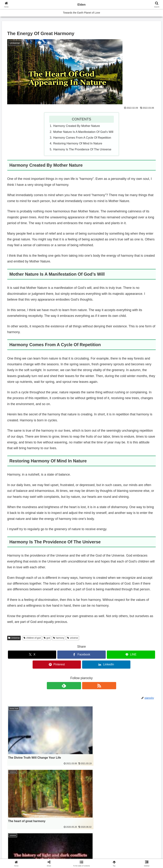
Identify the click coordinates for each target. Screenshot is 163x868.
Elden (81, 5)
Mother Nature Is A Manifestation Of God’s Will (83, 132)
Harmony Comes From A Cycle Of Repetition (82, 138)
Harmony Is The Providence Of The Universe (82, 149)
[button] (81, 863)
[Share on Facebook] (81, 655)
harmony (59, 638)
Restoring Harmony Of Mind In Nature (78, 143)
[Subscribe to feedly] (77, 686)
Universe (14, 638)
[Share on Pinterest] (57, 665)
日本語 (15, 823)
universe (73, 638)
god (47, 638)
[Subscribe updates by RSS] (86, 686)
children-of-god (32, 638)
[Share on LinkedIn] (106, 665)
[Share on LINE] (131, 655)
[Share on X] (32, 655)
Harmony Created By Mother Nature (77, 126)
